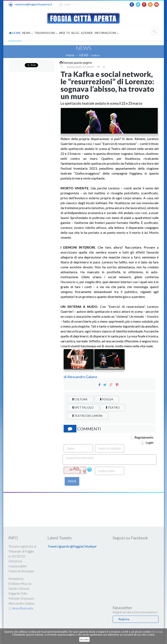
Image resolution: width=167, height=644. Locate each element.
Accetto (84, 639)
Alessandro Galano (82, 377)
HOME (15, 33)
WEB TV (64, 33)
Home (70, 55)
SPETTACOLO (83, 407)
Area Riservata (21, 608)
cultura (96, 55)
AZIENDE (87, 33)
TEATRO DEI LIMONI (88, 416)
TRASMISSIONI (46, 33)
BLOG (75, 33)
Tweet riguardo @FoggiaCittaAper (72, 546)
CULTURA (80, 399)
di (65, 377)
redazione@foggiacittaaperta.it (30, 5)
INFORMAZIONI (107, 33)
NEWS (27, 33)
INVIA (72, 481)
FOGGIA (107, 399)
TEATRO (113, 407)
